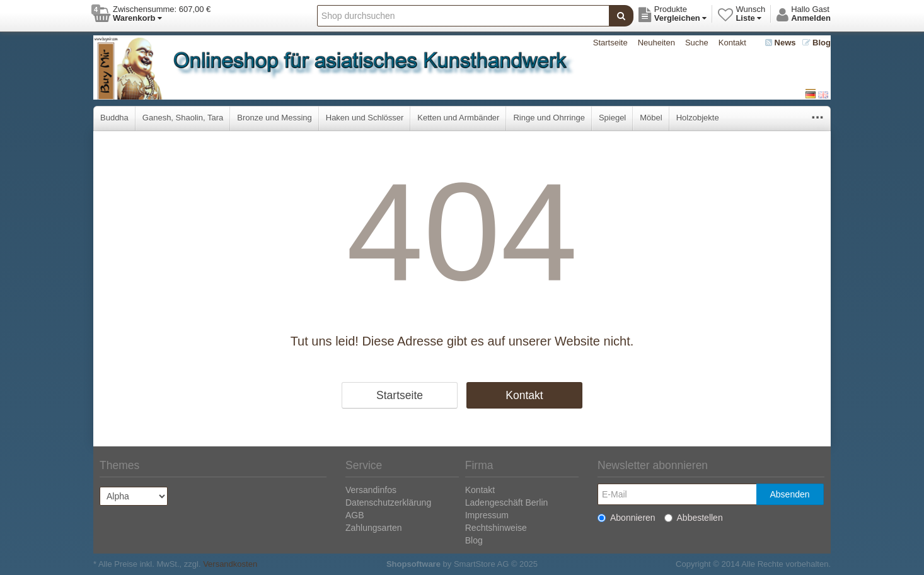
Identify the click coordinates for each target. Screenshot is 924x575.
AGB (355, 515)
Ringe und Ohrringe (549, 118)
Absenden (789, 494)
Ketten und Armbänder (458, 118)
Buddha (114, 118)
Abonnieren (627, 518)
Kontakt (732, 43)
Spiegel (612, 118)
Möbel (651, 118)
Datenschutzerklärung (388, 502)
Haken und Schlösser (365, 118)
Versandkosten (230, 564)
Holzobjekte (698, 118)
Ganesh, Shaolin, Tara (183, 118)
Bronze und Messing (274, 118)
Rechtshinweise (496, 528)
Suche (697, 43)
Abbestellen (694, 518)
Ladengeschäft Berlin (507, 502)
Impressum (487, 515)
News (781, 43)
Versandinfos (371, 490)
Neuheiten (656, 43)
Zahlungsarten (374, 528)
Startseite (610, 43)
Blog (817, 43)
